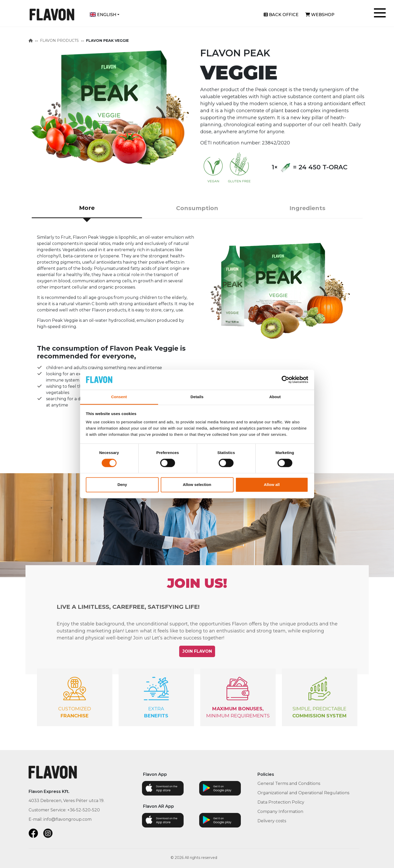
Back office (281, 15)
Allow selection (197, 485)
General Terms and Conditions (289, 783)
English (103, 15)
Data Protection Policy (281, 802)
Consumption (197, 208)
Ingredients (307, 208)
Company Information (280, 812)
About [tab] (275, 397)
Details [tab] (197, 397)
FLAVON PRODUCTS (59, 41)
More (87, 208)
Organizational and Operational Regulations (303, 793)
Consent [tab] (119, 397)
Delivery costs (272, 821)
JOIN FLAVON (197, 651)
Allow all (272, 485)
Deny (122, 485)
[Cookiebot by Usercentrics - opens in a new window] (285, 380)
